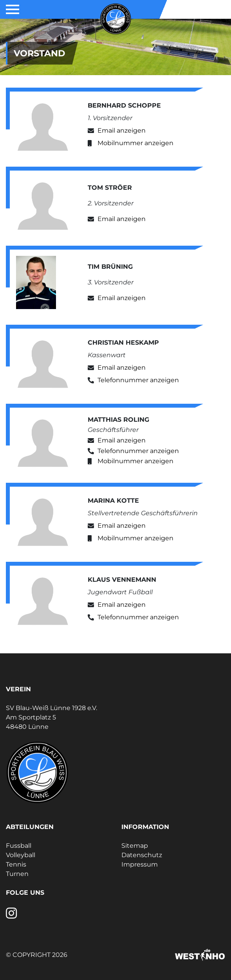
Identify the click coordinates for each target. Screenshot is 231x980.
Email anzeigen (122, 130)
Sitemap (135, 846)
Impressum (140, 864)
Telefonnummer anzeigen (138, 380)
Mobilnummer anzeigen (135, 143)
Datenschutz (142, 855)
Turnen (17, 874)
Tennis (16, 864)
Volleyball (21, 855)
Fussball (19, 846)
